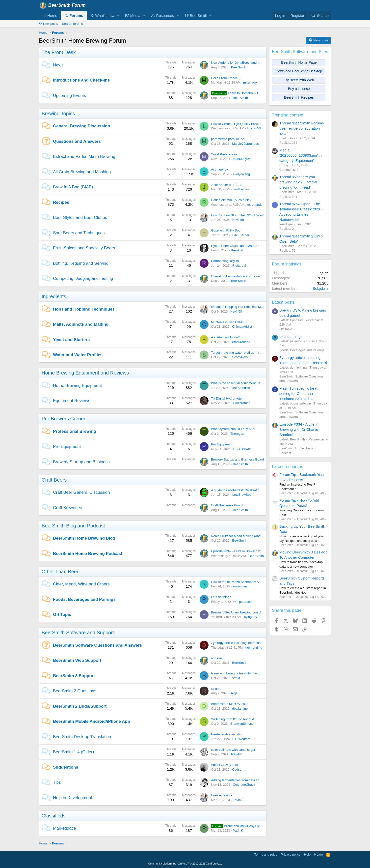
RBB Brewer (242, 449)
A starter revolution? (225, 337)
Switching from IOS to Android (232, 719)
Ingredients (54, 296)
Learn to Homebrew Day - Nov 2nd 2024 (248, 93)
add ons (217, 658)
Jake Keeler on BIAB (226, 185)
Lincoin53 (254, 128)
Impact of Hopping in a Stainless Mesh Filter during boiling (252, 307)
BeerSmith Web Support (77, 660)
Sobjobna (321, 288)
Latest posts (283, 302)
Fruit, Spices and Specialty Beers (84, 248)
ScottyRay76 (241, 357)
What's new (102, 15)
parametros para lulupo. (228, 139)
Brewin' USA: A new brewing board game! (241, 612)
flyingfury (251, 617)
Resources (163, 15)
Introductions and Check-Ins (81, 80)
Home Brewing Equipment (77, 386)
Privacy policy (291, 854)
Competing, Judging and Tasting (83, 278)
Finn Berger (241, 235)
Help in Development (73, 798)
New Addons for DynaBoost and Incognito (241, 63)
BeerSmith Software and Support (78, 633)
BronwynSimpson (243, 724)
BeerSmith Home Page (299, 62)
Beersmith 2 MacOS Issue (230, 704)
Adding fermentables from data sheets (238, 780)
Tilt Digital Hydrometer (227, 398)
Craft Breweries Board (227, 505)
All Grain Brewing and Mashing (82, 172)
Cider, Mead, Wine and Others (81, 584)
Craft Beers (54, 480)
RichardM (239, 266)
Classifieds (54, 816)
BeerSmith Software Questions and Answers (97, 645)
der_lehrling (254, 648)
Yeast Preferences (224, 154)
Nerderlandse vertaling (227, 734)
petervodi (246, 602)
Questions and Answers (77, 141)
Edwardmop (242, 403)
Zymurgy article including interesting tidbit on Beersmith (251, 643)
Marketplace (65, 828)
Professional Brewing (75, 431)
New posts (48, 24)
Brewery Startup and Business (81, 462)
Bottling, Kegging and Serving (81, 263)
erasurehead (241, 342)
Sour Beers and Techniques (79, 233)
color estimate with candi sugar (233, 750)
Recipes (61, 202)
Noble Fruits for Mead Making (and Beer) (240, 536)
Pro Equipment (67, 447)
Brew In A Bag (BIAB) (73, 187)
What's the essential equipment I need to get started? (249, 383)
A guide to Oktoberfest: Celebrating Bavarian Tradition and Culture (258, 490)
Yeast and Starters (71, 340)
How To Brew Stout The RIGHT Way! (237, 215)
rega (234, 693)
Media (133, 15)
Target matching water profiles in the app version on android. (254, 353)
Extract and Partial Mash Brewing (84, 157)
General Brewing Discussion (82, 126)
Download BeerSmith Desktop (299, 71)
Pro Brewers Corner (64, 419)
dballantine (240, 709)
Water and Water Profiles (78, 355)
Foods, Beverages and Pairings (84, 599)
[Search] (320, 15)
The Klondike (241, 388)
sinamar (217, 689)
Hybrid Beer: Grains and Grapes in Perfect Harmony (248, 246)
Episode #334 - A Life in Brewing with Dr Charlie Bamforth (252, 551)
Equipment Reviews (72, 401)
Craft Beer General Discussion (81, 492)
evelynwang (241, 174)
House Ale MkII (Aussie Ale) (231, 200)
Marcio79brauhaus (245, 144)
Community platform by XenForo (185, 864)
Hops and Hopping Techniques (84, 309)
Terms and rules (266, 854)
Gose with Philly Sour (226, 230)
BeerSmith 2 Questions (75, 691)
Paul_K (238, 830)
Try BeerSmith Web (299, 80)
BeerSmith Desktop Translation (82, 737)
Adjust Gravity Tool (224, 765)
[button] (118, 15)
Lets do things (221, 597)
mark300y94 (242, 159)
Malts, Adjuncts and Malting (81, 324)
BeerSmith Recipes (299, 97)
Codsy (237, 769)
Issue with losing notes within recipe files (240, 673)
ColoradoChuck (244, 785)
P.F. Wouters (241, 739)
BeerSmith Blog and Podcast (73, 526)
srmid (236, 678)
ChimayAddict (242, 327)
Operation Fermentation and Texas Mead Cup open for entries (255, 276)
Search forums (72, 24)
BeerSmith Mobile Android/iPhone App (92, 721)
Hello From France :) (226, 78)
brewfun (237, 754)
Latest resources (288, 467)
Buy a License (299, 89)
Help (307, 854)
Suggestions (66, 767)
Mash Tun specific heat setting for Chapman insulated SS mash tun (298, 393)
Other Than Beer (60, 572)
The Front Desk (59, 52)
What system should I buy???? (233, 429)
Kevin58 (238, 220)
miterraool (250, 82)
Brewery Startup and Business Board (237, 459)
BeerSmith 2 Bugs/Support (80, 706)
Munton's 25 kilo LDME (227, 322)
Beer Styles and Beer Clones (80, 217)
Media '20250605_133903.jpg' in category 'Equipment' (301, 155)
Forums (74, 15)
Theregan (237, 434)
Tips (57, 782)
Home (50, 15)
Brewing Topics (58, 114)
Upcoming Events (69, 96)
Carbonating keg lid (225, 261)
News (58, 65)
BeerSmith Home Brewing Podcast (88, 554)
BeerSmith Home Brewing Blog (84, 538)
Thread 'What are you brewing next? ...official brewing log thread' (298, 182)
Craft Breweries (67, 508)
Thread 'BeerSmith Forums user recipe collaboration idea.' (302, 128)
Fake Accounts (222, 795)
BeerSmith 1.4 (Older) (73, 752)
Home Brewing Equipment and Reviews (85, 373)
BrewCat (237, 250)
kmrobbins (240, 586)
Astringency (219, 169)
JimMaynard (241, 189)
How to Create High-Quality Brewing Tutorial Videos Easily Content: (259, 124)
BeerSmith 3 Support (74, 676)
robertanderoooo (259, 205)
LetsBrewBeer (242, 495)
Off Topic (62, 615)
